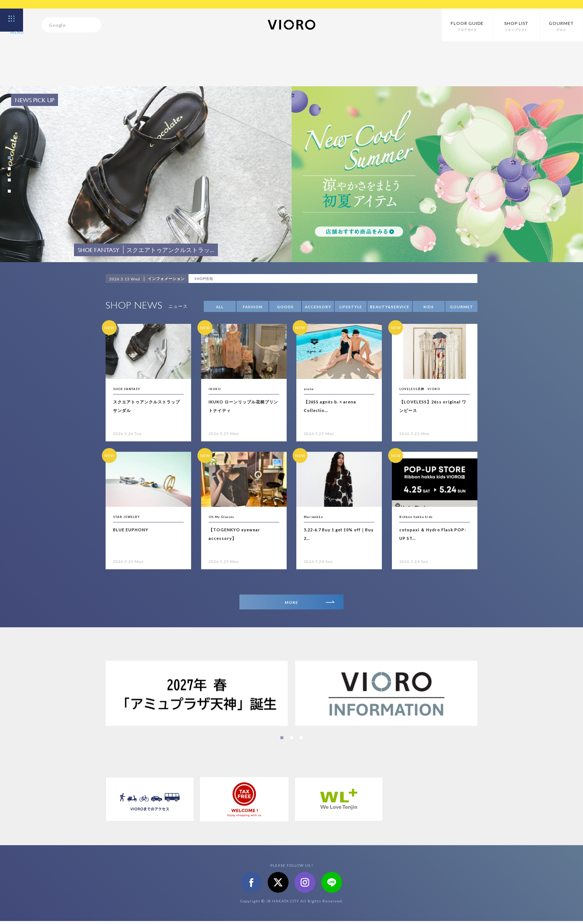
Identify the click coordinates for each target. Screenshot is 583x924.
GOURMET (462, 307)
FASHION (253, 307)
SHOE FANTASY (132, 388)
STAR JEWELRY (132, 516)
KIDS (429, 307)
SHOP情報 (207, 279)
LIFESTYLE (351, 307)
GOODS (285, 307)
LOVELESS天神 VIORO (428, 388)
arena (310, 388)
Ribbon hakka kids (421, 516)
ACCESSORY (318, 307)
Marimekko (317, 516)
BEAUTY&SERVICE (390, 307)
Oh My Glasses (226, 516)
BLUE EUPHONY (135, 529)
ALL (220, 307)
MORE (308, 604)
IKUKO (217, 388)
